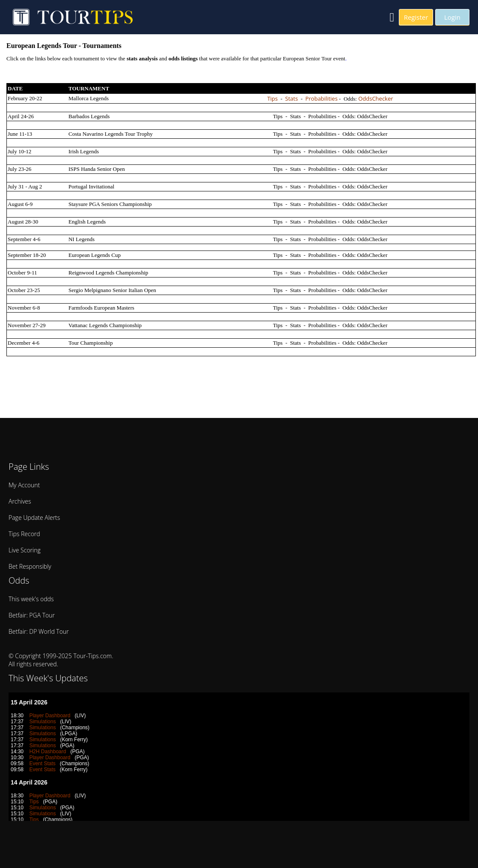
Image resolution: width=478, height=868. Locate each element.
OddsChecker (376, 98)
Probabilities (321, 98)
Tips (272, 98)
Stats (291, 98)
